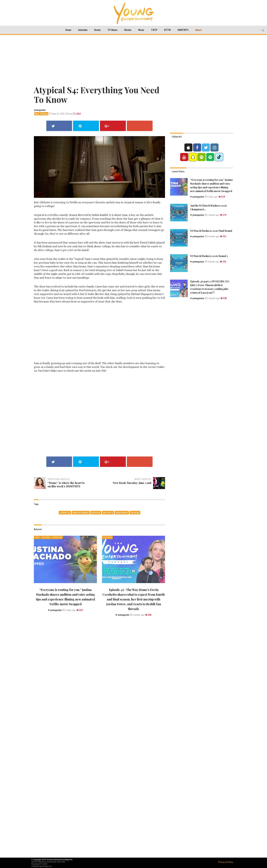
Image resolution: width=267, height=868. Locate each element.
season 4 (108, 513)
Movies (128, 30)
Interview (83, 30)
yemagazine (40, 110)
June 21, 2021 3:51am (61, 114)
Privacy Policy (226, 862)
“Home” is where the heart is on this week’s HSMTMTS (66, 485)
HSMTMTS (183, 30)
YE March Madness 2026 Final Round (211, 231)
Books (97, 30)
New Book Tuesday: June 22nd (135, 485)
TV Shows (112, 30)
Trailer (135, 513)
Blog (37, 114)
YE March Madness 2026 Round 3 (209, 256)
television (122, 513)
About (198, 30)
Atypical (65, 513)
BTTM (167, 30)
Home (68, 30)
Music (141, 30)
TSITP (154, 30)
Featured (46, 537)
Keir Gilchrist (81, 513)
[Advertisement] (133, 59)
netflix (96, 513)
